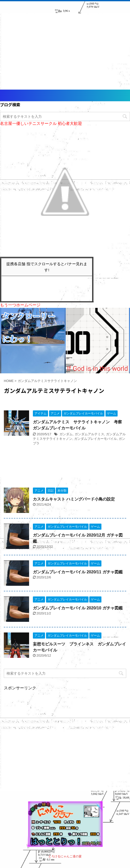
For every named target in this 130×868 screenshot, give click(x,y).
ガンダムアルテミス (89, 434)
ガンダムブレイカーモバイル (95, 439)
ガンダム (66, 434)
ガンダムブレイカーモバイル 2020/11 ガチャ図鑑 (78, 572)
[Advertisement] (65, 52)
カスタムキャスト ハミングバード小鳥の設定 (74, 499)
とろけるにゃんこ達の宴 (65, 856)
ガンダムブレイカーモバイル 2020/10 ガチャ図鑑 (78, 608)
